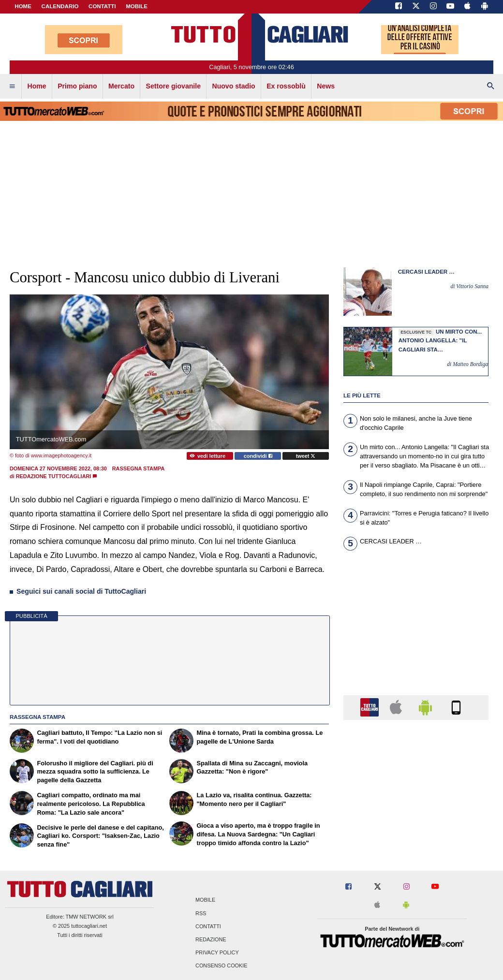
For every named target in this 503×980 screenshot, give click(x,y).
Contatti (208, 926)
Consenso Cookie (222, 966)
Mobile (205, 900)
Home (23, 6)
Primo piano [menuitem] (77, 86)
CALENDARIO (60, 6)
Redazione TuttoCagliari (54, 476)
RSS (201, 913)
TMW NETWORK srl (90, 917)
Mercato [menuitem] (121, 86)
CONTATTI (102, 6)
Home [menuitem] (37, 86)
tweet (306, 456)
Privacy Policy (217, 953)
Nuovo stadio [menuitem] (233, 86)
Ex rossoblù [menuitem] (286, 86)
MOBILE (137, 6)
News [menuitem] (326, 86)
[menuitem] (12, 87)
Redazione (211, 939)
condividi (258, 456)
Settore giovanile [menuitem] (173, 86)
